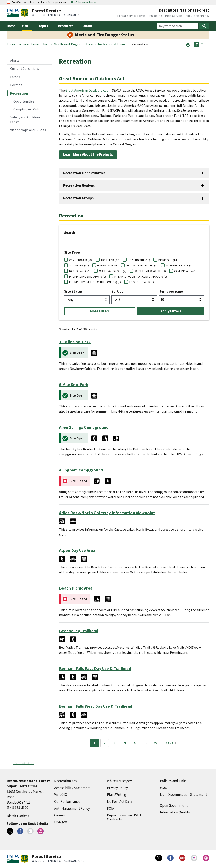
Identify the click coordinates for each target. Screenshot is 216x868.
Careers (60, 815)
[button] (188, 44)
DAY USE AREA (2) (80, 271)
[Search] (204, 26)
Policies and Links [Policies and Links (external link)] (173, 781)
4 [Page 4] (125, 743)
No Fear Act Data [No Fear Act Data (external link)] (120, 801)
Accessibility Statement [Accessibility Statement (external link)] (72, 788)
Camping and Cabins (28, 109)
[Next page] (172, 743)
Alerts (15, 60)
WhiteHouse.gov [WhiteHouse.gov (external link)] (119, 781)
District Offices (18, 816)
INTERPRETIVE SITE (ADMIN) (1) (88, 277)
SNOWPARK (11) (79, 265)
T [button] (197, 44)
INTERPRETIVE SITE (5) (179, 265)
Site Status (73, 291)
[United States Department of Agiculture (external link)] (14, 13)
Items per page (171, 291)
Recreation (19, 93)
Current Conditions (24, 69)
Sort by (117, 291)
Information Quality (175, 812)
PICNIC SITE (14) (168, 260)
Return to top (24, 763)
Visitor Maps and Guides (28, 130)
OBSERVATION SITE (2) (113, 271)
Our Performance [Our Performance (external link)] (67, 801)
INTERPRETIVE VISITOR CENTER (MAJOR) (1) (141, 277)
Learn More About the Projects (88, 154)
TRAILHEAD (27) (110, 260)
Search (70, 233)
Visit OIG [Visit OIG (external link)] (61, 795)
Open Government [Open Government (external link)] (174, 805)
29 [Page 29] (155, 743)
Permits (16, 85)
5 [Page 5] (135, 743)
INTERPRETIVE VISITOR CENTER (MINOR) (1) (95, 282)
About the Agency (197, 16)
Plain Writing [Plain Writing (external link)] (117, 795)
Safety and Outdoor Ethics (25, 120)
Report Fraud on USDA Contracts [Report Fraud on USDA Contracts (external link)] (124, 817)
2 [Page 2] (105, 743)
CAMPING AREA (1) (185, 271)
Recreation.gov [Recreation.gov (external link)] (66, 781)
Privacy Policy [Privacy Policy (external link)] (117, 788)
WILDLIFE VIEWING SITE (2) (150, 271)
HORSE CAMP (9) (107, 265)
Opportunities (24, 101)
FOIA (111, 808)
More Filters (100, 311)
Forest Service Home (131, 16)
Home (11, 26)
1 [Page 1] (94, 743)
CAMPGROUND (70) (81, 260)
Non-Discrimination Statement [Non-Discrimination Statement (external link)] (183, 795)
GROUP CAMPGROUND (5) (142, 265)
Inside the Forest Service (165, 16)
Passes (15, 77)
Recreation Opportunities (84, 173)
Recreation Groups (78, 198)
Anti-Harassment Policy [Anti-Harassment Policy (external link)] (72, 808)
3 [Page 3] (115, 743)
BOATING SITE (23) (139, 260)
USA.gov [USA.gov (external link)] (61, 822)
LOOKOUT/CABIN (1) (142, 282)
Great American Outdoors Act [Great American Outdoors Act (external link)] (87, 90)
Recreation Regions (79, 185)
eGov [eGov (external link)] (164, 788)
